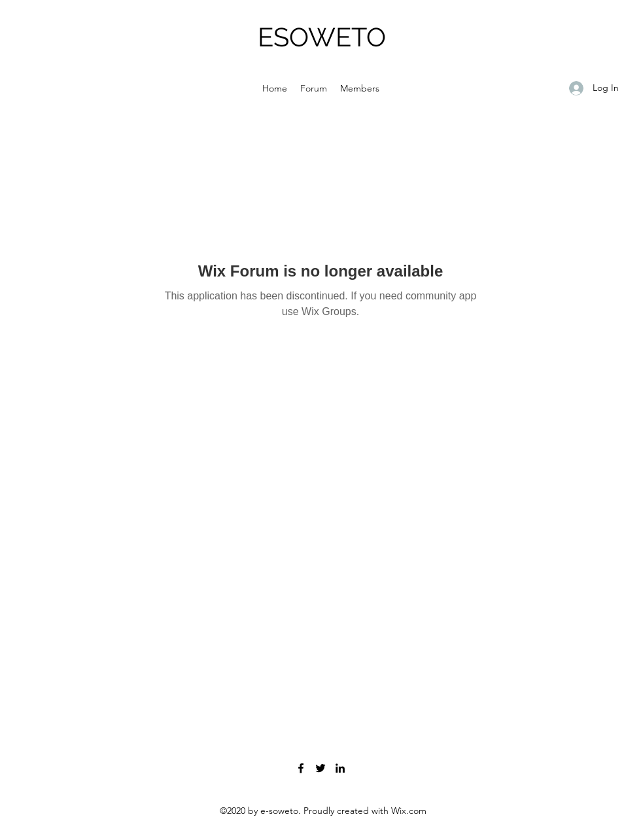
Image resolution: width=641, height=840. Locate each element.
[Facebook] (301, 768)
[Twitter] (320, 768)
